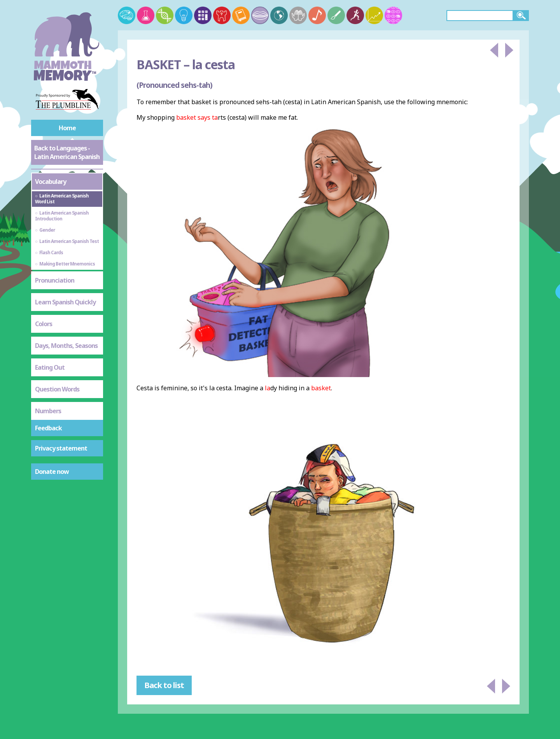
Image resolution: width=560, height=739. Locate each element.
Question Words (57, 389)
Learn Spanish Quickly (65, 302)
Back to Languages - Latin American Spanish (67, 152)
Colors (44, 324)
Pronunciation (55, 280)
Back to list (164, 685)
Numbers (48, 411)
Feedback (48, 428)
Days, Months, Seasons (66, 346)
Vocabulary (51, 182)
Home (67, 128)
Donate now (52, 472)
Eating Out (50, 367)
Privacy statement (61, 448)
